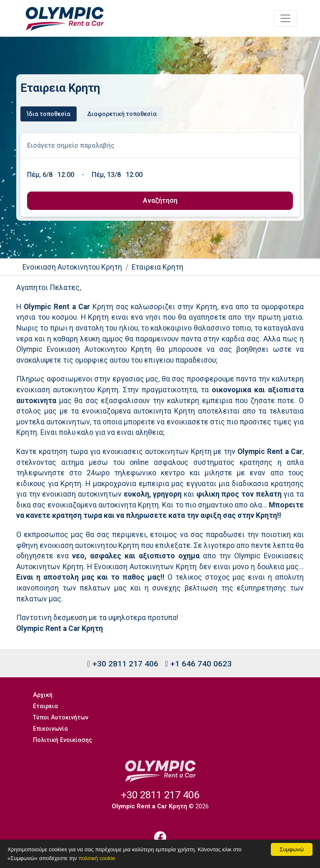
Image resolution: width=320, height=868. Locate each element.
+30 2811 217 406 (122, 664)
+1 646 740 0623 (199, 664)
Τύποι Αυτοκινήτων (61, 718)
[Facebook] (160, 837)
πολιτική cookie (97, 858)
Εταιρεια (45, 706)
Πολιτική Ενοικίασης (62, 740)
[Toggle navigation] (285, 18)
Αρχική (43, 695)
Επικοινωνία (50, 729)
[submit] (160, 201)
